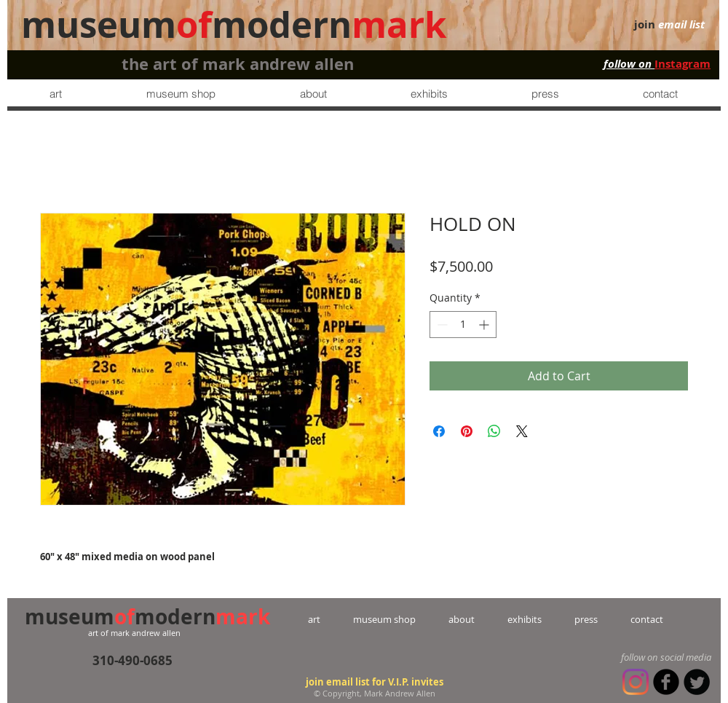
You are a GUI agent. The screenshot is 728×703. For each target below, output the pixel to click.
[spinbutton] (463, 325)
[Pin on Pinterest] (467, 431)
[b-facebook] (666, 682)
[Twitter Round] (697, 682)
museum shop (384, 619)
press (570, 619)
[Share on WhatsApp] (494, 431)
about (462, 619)
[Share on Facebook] (439, 431)
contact (630, 619)
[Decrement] (441, 325)
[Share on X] (522, 431)
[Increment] (485, 325)
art (331, 619)
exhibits (525, 619)
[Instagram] (636, 682)
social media (686, 657)
